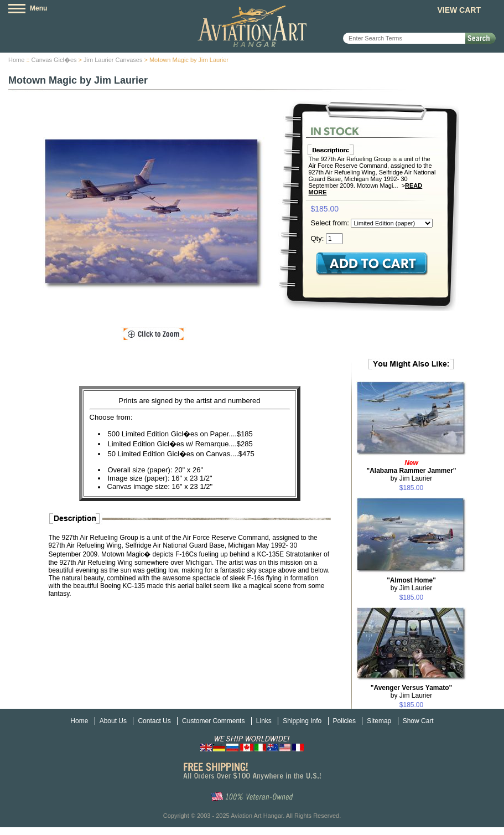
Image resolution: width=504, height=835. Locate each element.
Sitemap (379, 721)
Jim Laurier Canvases (113, 60)
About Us (113, 721)
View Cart (459, 10)
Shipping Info (302, 721)
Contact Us (154, 721)
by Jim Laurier (411, 471)
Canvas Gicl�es (54, 60)
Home (16, 60)
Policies (344, 721)
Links (264, 721)
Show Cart (418, 721)
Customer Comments (213, 721)
